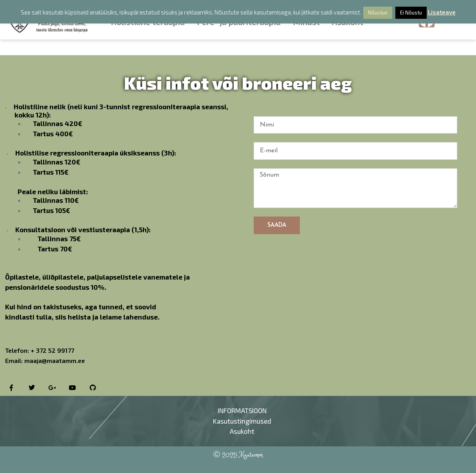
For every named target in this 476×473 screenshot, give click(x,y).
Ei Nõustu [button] (411, 13)
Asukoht (242, 431)
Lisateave (442, 12)
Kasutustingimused (242, 421)
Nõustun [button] (378, 13)
